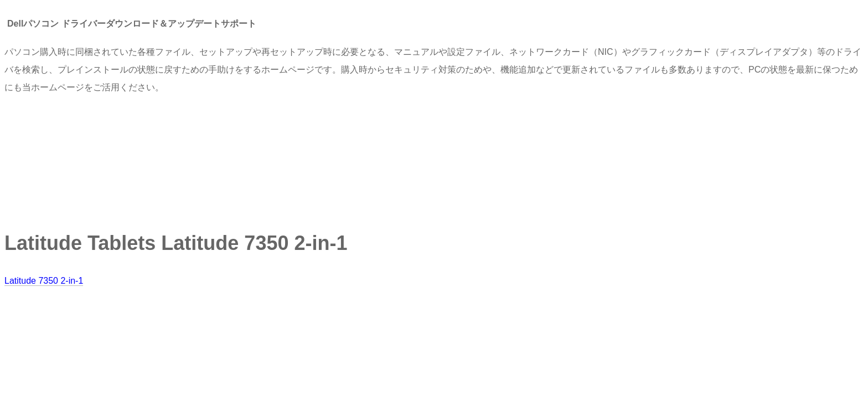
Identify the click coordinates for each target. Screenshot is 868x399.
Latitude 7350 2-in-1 (44, 281)
